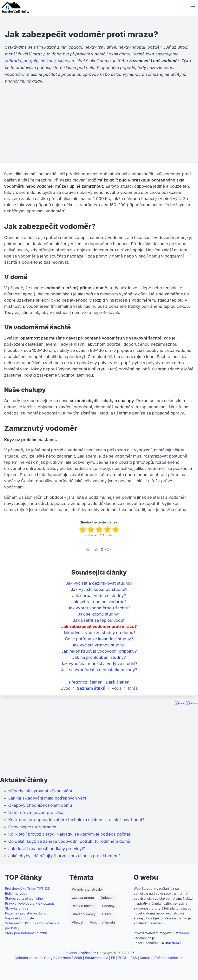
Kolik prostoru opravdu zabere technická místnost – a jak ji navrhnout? (76, 820)
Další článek (118, 682)
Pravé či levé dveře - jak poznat (29, 903)
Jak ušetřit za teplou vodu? (99, 620)
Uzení (107, 914)
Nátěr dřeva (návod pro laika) (37, 813)
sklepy (64, 61)
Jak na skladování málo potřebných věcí (47, 798)
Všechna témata (102, 922)
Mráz (133, 688)
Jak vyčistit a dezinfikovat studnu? (99, 583)
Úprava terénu (83, 898)
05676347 (173, 943)
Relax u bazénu (84, 906)
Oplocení (107, 898)
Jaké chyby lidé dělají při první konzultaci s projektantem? (64, 856)
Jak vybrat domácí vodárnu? (99, 602)
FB (113, 958)
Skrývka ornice (17, 908)
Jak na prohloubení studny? (99, 657)
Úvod (65, 688)
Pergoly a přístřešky (87, 889)
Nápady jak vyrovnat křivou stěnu (41, 791)
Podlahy (108, 906)
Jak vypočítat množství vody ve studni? (99, 664)
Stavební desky (84, 914)
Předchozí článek (86, 682)
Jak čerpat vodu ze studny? (99, 596)
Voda (117, 688)
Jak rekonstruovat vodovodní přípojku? (99, 651)
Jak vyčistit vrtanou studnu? (99, 645)
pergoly (31, 61)
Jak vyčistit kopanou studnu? (99, 589)
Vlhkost (78, 922)
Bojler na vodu (16, 893)
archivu (159, 923)
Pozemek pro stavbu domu (26, 913)
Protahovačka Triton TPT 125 (27, 889)
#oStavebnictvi (96, 958)
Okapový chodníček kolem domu (40, 805)
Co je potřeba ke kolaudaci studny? (99, 639)
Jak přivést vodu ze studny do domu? (99, 633)
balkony (48, 61)
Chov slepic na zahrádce (32, 827)
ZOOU (123, 958)
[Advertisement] (99, 131)
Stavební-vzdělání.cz (80, 953)
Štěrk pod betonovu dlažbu (26, 933)
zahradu (13, 61)
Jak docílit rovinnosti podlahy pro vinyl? (47, 849)
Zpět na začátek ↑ (169, 958)
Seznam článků (70, 958)
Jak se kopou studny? (99, 614)
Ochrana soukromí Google (35, 958)
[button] (193, 8)
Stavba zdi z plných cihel (24, 898)
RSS (134, 958)
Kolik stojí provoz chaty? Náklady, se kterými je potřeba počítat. (70, 834)
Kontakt (146, 958)
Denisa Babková (186, 703)
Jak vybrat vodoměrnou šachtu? (99, 608)
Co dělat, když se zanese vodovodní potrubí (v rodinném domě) (70, 841)
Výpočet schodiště (19, 918)
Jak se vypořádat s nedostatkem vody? (99, 670)
